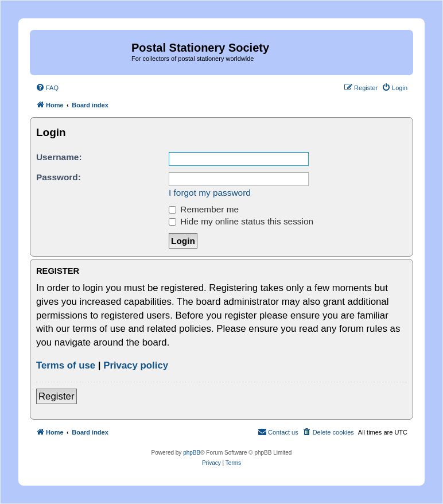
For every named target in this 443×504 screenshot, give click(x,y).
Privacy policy (136, 365)
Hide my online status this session (241, 221)
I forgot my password (210, 193)
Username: (59, 157)
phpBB (192, 453)
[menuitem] (47, 88)
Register (57, 396)
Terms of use (66, 365)
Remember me (204, 209)
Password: (59, 177)
